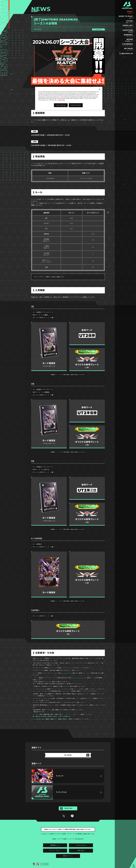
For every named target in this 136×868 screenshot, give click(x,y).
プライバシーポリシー (55, 851)
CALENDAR (127, 45)
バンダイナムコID (79, 678)
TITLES (129, 22)
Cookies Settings (81, 845)
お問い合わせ (81, 851)
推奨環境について (55, 845)
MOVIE (129, 40)
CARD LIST (128, 26)
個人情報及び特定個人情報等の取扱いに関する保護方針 (51, 716)
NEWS (130, 12)
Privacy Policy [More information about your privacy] (61, 100)
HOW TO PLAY (126, 17)
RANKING (128, 36)
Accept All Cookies (76, 105)
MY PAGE (128, 49)
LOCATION (128, 31)
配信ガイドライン (68, 856)
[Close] (99, 89)
